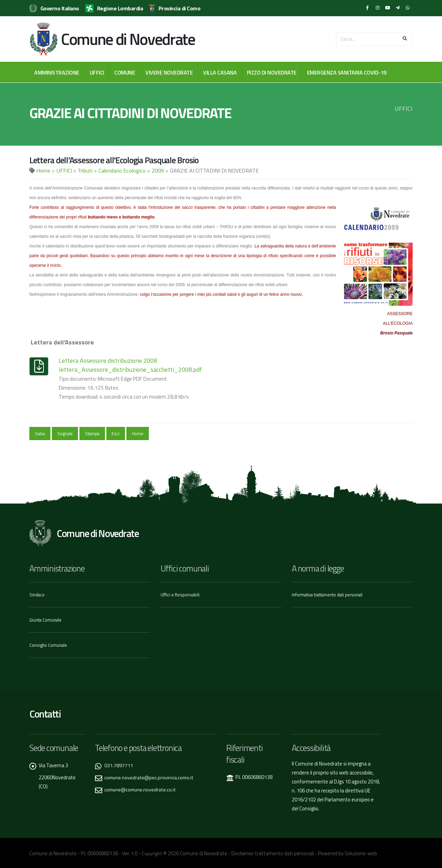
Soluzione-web (361, 852)
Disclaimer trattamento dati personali (273, 852)
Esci (116, 433)
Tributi (85, 170)
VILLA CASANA (220, 72)
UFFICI (97, 72)
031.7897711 (119, 764)
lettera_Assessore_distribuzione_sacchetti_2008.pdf (131, 369)
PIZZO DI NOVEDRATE (272, 72)
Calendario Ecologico (122, 170)
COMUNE (125, 72)
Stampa (92, 433)
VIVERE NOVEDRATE (169, 72)
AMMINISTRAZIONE (57, 72)
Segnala (65, 433)
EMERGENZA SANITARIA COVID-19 (347, 72)
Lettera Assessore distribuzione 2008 (108, 360)
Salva (40, 433)
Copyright (152, 852)
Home (43, 170)
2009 (158, 170)
